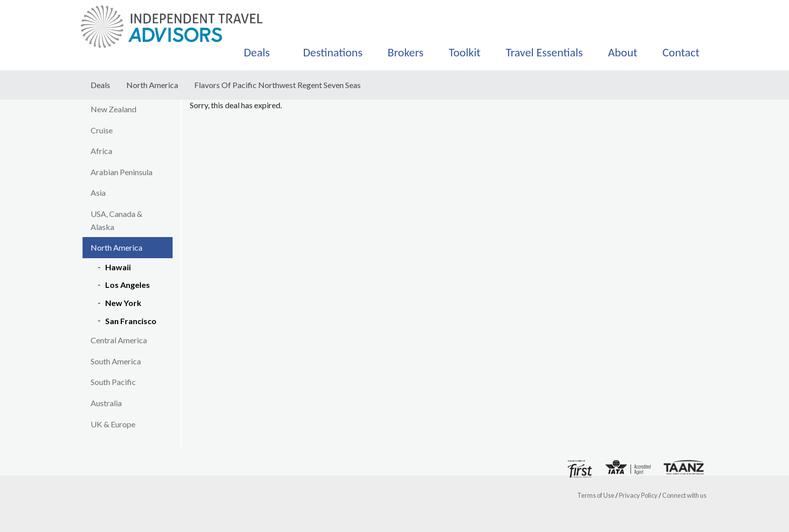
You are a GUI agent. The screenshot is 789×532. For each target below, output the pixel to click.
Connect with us (684, 495)
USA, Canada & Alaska (116, 220)
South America (116, 361)
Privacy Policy (638, 495)
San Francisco (131, 321)
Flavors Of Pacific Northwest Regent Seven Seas (278, 85)
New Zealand (113, 109)
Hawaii (118, 267)
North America (152, 85)
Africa (101, 151)
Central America (119, 340)
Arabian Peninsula (122, 172)
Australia (106, 403)
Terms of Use (596, 495)
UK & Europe (113, 424)
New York (123, 303)
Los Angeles (128, 285)
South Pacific (113, 382)
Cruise (102, 130)
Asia (98, 193)
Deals (100, 85)
